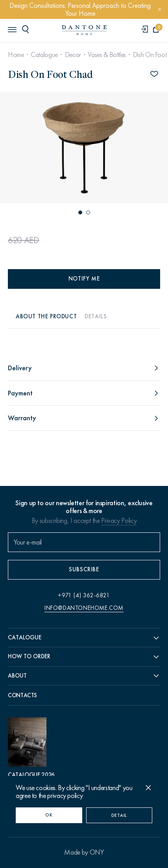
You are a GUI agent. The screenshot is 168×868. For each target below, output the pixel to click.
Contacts (22, 695)
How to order (29, 656)
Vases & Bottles (107, 55)
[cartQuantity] (156, 30)
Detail (119, 815)
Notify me (84, 279)
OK (49, 815)
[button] (80, 212)
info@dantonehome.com (84, 608)
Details (96, 316)
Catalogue (44, 55)
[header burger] (12, 29)
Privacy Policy (119, 521)
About (17, 676)
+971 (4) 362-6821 (84, 595)
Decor (73, 55)
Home (16, 55)
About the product (46, 316)
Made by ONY (84, 852)
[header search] (27, 29)
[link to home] (84, 30)
